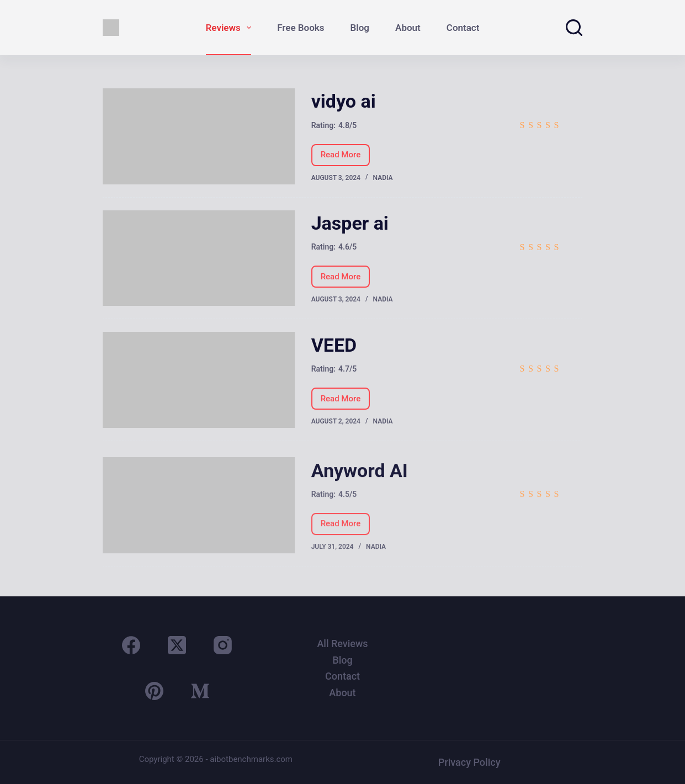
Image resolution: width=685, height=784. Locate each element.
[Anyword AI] (198, 515)
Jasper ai (350, 223)
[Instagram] (223, 645)
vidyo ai (344, 101)
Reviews (231, 28)
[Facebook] (131, 645)
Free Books (301, 28)
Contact (463, 28)
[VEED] (198, 380)
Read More (341, 158)
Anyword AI (360, 480)
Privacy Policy (469, 762)
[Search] (574, 28)
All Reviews (342, 643)
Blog (360, 28)
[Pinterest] (154, 691)
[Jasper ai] (198, 258)
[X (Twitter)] (177, 645)
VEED (334, 345)
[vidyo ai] (198, 136)
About (408, 28)
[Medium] (200, 691)
